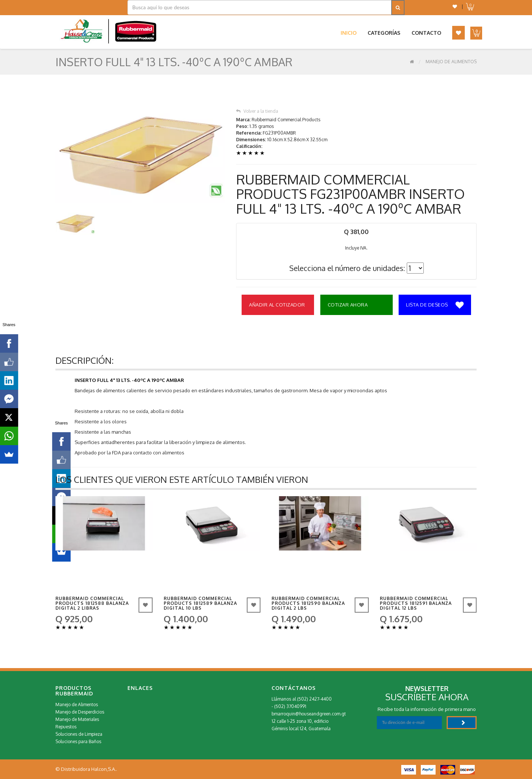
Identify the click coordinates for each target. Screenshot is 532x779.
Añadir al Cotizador (277, 305)
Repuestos (66, 727)
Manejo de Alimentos (451, 62)
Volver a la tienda (257, 111)
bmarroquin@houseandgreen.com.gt (309, 714)
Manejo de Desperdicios (80, 712)
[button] (455, 6)
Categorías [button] (384, 33)
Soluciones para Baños (78, 741)
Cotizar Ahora (348, 305)
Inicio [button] (349, 33)
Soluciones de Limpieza (79, 734)
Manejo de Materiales (77, 719)
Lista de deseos (435, 305)
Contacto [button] (426, 33)
